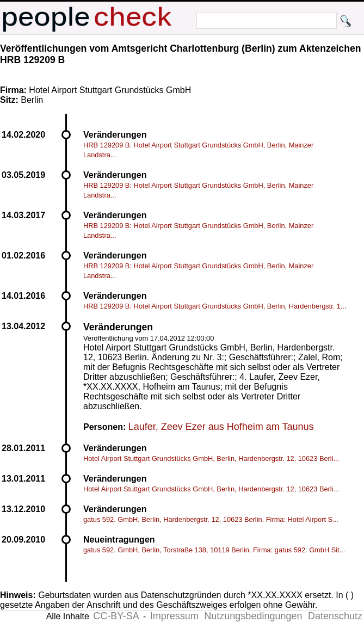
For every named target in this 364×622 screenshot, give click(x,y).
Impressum (174, 616)
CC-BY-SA (116, 616)
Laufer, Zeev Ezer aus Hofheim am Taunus (221, 427)
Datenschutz (335, 616)
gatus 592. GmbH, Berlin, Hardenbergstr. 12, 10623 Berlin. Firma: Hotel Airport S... (211, 519)
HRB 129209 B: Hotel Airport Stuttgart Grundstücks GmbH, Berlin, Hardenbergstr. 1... (215, 306)
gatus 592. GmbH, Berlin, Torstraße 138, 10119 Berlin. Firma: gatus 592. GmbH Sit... (214, 550)
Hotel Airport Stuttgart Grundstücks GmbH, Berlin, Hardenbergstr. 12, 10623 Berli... (211, 458)
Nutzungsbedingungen (253, 616)
